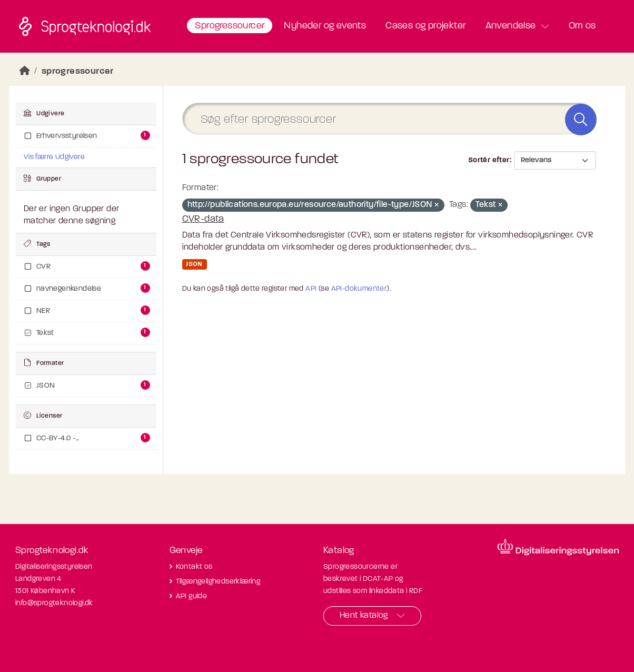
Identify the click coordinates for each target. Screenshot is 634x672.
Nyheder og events (325, 26)
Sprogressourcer (230, 26)
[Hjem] (25, 71)
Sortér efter (489, 160)
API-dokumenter (359, 289)
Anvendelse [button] (511, 26)
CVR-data (203, 219)
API (311, 289)
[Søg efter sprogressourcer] (389, 119)
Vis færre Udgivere (54, 157)
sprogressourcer (78, 71)
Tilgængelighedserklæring (218, 582)
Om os (582, 26)
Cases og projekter (425, 26)
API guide (192, 596)
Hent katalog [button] (364, 616)
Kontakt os (194, 567)
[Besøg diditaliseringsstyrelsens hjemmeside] (558, 547)
